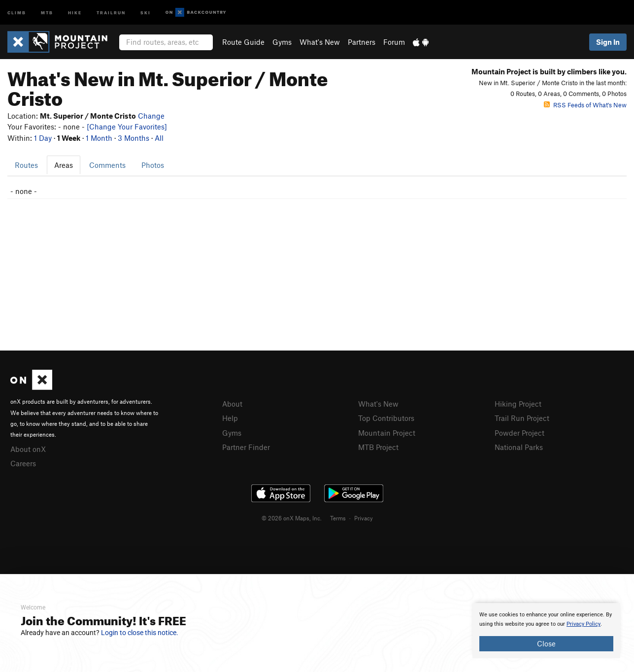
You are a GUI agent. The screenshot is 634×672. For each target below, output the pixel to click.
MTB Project (378, 447)
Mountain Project (387, 433)
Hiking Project (518, 404)
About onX (28, 449)
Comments (107, 165)
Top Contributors (386, 418)
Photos (153, 165)
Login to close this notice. (140, 633)
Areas (64, 165)
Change (151, 116)
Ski (146, 12)
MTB (47, 12)
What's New (320, 42)
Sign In (608, 42)
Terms (338, 518)
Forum (394, 42)
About (232, 404)
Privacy (364, 518)
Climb (17, 12)
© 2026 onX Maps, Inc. (292, 518)
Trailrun (111, 12)
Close (546, 643)
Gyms (282, 42)
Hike (75, 12)
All (159, 138)
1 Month (99, 138)
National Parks (519, 447)
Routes (26, 165)
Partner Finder (246, 447)
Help (230, 418)
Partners (362, 42)
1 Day (43, 138)
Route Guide (243, 42)
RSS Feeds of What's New (585, 105)
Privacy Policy (584, 624)
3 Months (133, 138)
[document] (546, 631)
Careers (23, 463)
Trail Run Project (522, 418)
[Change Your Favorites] (127, 127)
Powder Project (519, 433)
